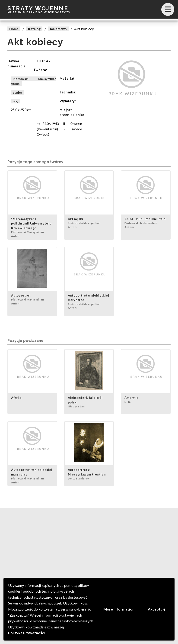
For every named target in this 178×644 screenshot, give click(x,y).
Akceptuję (157, 609)
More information (119, 609)
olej (16, 101)
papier (17, 92)
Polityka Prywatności (26, 633)
